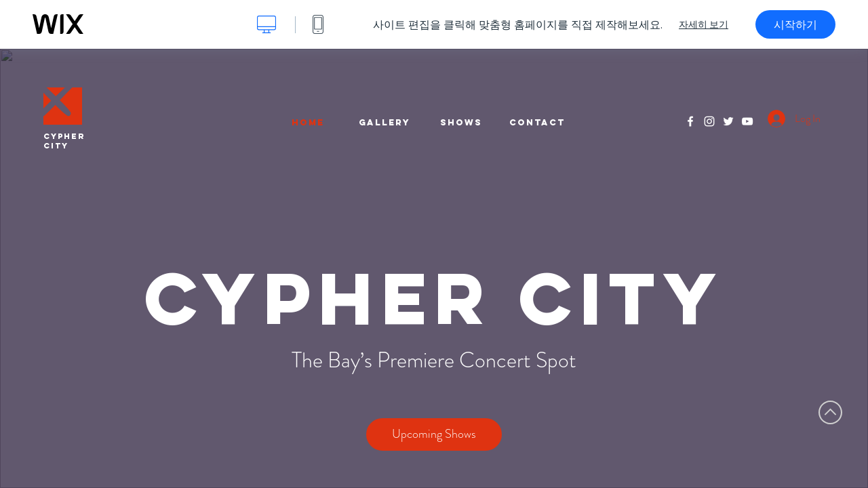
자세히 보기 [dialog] (704, 24)
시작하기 (795, 24)
